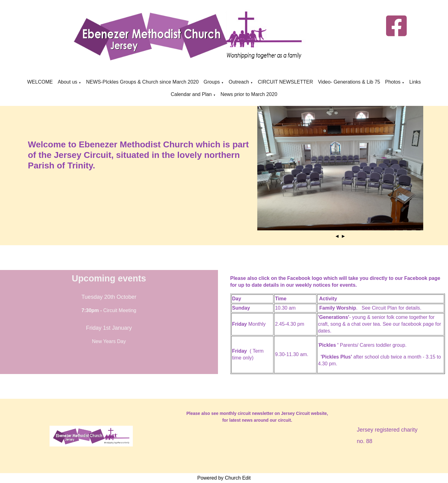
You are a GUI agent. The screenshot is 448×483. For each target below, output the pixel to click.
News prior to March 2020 (249, 94)
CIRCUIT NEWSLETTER (285, 82)
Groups (213, 82)
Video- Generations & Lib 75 (349, 82)
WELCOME (40, 82)
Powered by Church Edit (224, 478)
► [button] (343, 236)
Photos (393, 82)
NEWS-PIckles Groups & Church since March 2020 (142, 82)
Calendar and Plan (191, 94)
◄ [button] (337, 236)
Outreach (239, 82)
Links (415, 82)
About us (67, 82)
